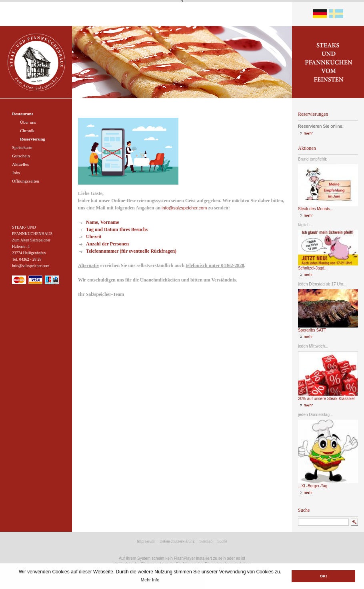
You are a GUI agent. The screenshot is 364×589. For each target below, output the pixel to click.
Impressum (146, 541)
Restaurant (23, 114)
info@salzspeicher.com (184, 208)
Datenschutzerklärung (177, 541)
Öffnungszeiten (26, 181)
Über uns (28, 122)
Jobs (16, 173)
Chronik (27, 131)
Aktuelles (20, 164)
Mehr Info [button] (150, 580)
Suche (222, 541)
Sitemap (206, 541)
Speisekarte (22, 147)
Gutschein (21, 156)
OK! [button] (323, 576)
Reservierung (33, 139)
